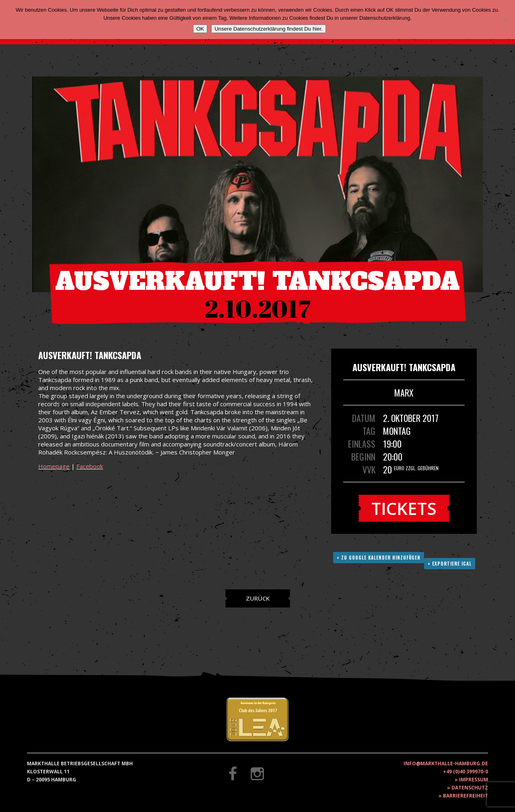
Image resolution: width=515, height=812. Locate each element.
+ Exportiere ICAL (450, 564)
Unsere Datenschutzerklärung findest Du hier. (269, 29)
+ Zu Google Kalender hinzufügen (379, 558)
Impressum (474, 780)
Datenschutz (470, 788)
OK (200, 29)
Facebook (90, 466)
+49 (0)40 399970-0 (466, 772)
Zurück (258, 598)
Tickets (404, 508)
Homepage (54, 466)
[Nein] (505, 20)
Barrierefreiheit (466, 796)
